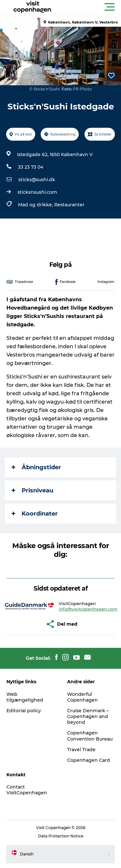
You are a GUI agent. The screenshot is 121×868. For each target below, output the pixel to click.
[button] (90, 7)
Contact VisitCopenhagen (27, 790)
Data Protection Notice (61, 836)
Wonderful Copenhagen (82, 697)
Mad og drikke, (36, 205)
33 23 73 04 (31, 167)
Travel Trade (81, 750)
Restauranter (69, 205)
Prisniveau (32, 490)
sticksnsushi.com (37, 192)
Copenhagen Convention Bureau (90, 736)
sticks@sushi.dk (37, 180)
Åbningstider (36, 467)
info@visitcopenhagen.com (88, 609)
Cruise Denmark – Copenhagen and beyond (88, 716)
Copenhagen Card (89, 760)
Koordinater (35, 514)
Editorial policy (24, 711)
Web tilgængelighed (25, 697)
